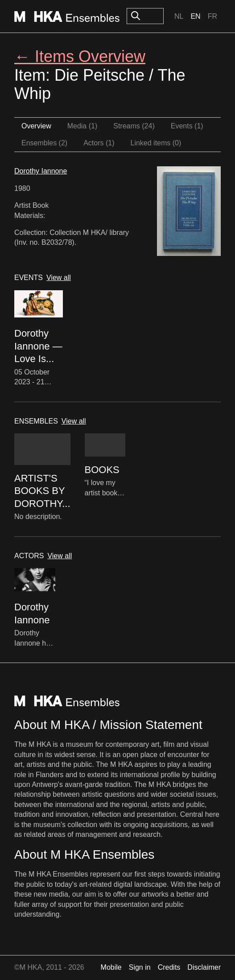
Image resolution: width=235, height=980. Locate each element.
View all (59, 278)
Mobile (111, 967)
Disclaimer (204, 967)
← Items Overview (80, 56)
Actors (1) (99, 143)
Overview (36, 126)
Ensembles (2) (44, 143)
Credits (169, 967)
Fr (212, 16)
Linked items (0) (156, 143)
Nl (179, 16)
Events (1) (187, 126)
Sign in (140, 967)
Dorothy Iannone (41, 171)
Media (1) (82, 126)
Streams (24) (134, 126)
